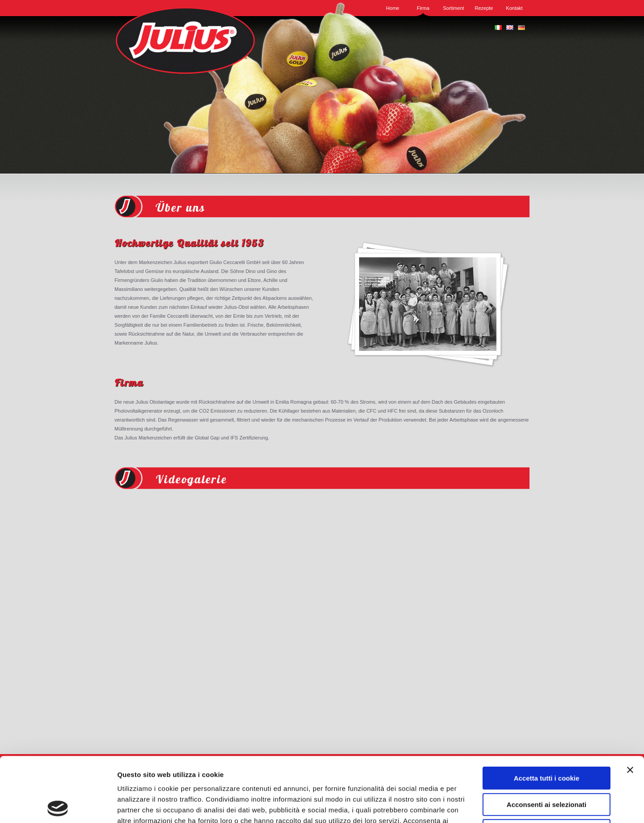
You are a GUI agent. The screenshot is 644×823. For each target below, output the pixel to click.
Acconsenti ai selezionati (547, 740)
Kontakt (514, 8)
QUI (403, 767)
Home (392, 8)
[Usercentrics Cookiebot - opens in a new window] (58, 806)
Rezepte (484, 8)
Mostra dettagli (475, 805)
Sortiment (453, 8)
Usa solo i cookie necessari (547, 766)
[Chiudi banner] (630, 705)
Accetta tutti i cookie (547, 714)
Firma (423, 8)
